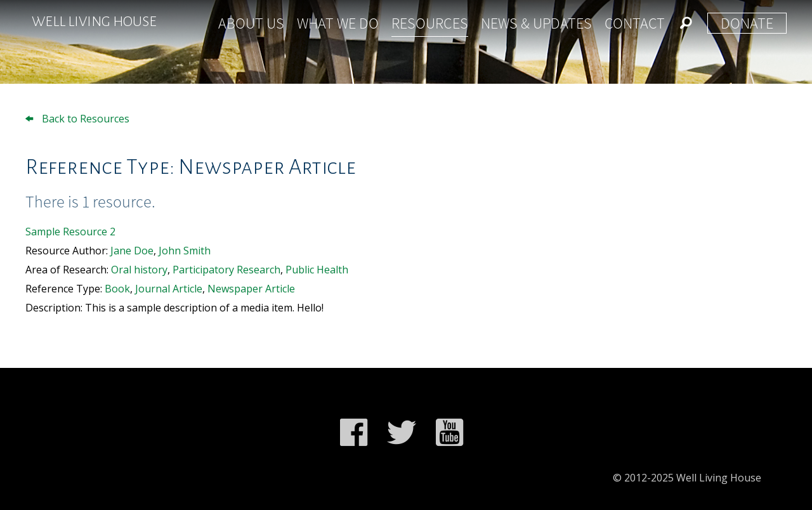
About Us (251, 23)
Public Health (317, 270)
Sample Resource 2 (70, 232)
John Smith (185, 251)
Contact (635, 23)
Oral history (139, 270)
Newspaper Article (251, 289)
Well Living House (94, 22)
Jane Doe (132, 251)
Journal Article (169, 289)
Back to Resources (77, 119)
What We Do (338, 23)
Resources (430, 23)
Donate (747, 23)
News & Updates (536, 23)
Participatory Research (226, 270)
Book (117, 289)
